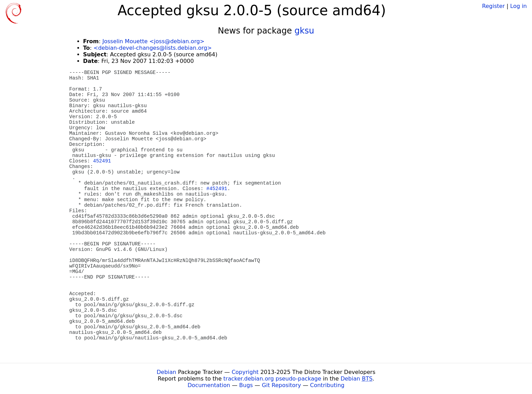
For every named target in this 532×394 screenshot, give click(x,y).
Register (493, 6)
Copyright (245, 372)
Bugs (246, 385)
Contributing (327, 385)
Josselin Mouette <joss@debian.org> (153, 41)
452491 (102, 161)
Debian (167, 372)
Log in (519, 6)
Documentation (209, 385)
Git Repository (282, 385)
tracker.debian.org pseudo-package (272, 379)
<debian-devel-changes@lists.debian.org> (153, 48)
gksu (304, 31)
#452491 (217, 189)
